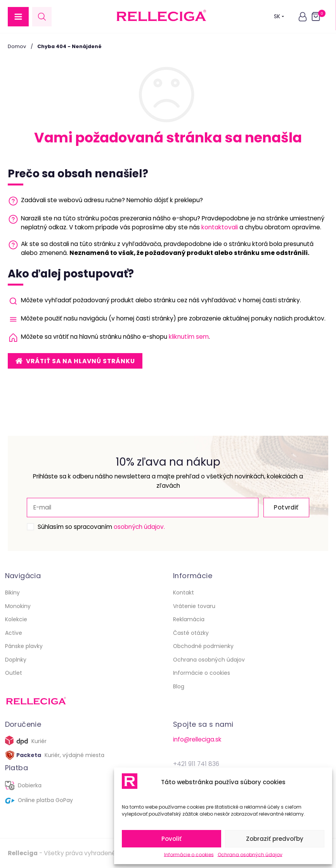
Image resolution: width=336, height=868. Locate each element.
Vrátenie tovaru (194, 606)
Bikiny (12, 593)
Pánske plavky (24, 646)
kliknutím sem (189, 337)
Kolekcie (16, 619)
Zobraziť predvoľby (275, 839)
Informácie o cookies (189, 855)
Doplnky (16, 660)
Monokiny (18, 606)
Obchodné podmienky (203, 646)
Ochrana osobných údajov (250, 855)
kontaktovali (220, 227)
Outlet (14, 673)
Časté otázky (191, 633)
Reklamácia (189, 619)
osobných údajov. (139, 527)
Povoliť (171, 839)
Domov (17, 46)
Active (14, 633)
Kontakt (184, 593)
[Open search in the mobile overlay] (42, 16)
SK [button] (279, 16)
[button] (18, 17)
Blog (179, 686)
